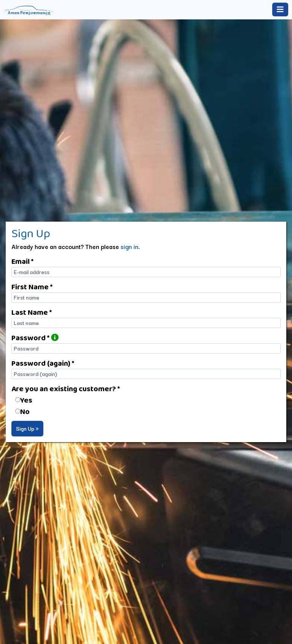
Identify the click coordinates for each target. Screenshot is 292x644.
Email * (22, 261)
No (25, 411)
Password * (35, 338)
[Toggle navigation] (280, 10)
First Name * (32, 287)
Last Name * (32, 312)
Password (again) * (43, 363)
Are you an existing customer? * (66, 389)
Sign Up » (27, 428)
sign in (129, 246)
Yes (26, 400)
